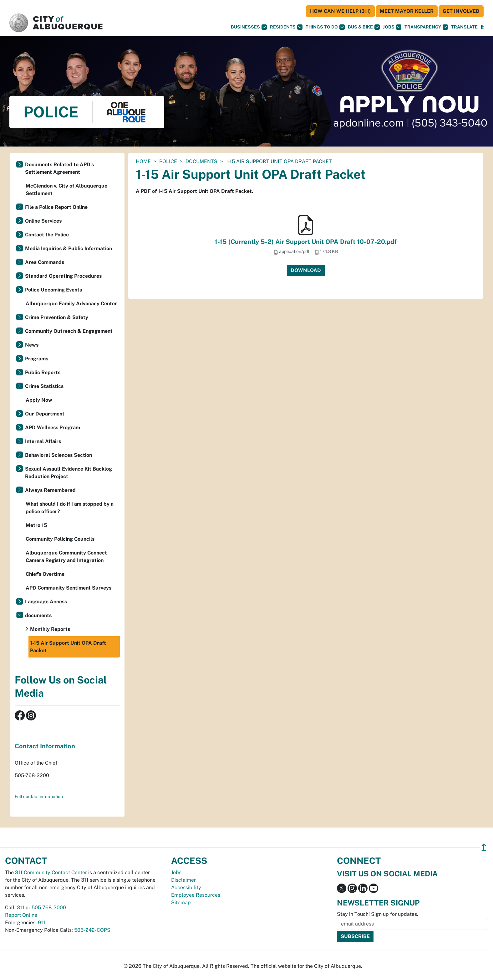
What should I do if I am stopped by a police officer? (70, 508)
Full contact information (39, 797)
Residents (286, 27)
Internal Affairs (43, 441)
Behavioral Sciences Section (58, 455)
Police (168, 161)
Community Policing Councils (60, 539)
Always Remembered (50, 490)
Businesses (249, 27)
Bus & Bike (364, 27)
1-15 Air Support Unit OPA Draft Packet (68, 647)
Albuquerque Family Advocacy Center (71, 304)
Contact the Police (47, 235)
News (32, 345)
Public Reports (43, 372)
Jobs (392, 27)
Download (306, 270)
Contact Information (45, 746)
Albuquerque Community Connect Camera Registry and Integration (66, 557)
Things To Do (325, 27)
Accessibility (186, 887)
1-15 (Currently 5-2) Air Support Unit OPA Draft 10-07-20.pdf (306, 242)
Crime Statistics (44, 386)
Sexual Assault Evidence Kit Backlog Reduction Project (69, 473)
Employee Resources (196, 895)
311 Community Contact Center (51, 872)
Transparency (426, 27)
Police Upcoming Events (53, 290)
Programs (37, 359)
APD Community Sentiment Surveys (69, 588)
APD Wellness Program (53, 428)
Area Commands (45, 262)
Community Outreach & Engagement (69, 331)
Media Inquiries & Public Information (69, 248)
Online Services (43, 221)
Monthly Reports (50, 629)
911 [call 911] (42, 923)
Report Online (21, 915)
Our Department (45, 414)
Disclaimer (183, 880)
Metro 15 (36, 525)
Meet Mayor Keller (407, 11)
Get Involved (461, 11)
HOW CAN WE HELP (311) (340, 11)
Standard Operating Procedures (63, 276)
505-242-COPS (92, 930)
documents (201, 161)
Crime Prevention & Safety (57, 317)
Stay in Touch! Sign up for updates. (378, 914)
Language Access (46, 602)
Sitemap (181, 903)
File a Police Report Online (56, 207)
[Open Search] (482, 27)
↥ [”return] (484, 847)
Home (143, 161)
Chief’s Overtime (45, 574)
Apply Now (39, 400)
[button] (464, 27)
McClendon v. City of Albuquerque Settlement (66, 190)
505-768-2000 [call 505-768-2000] (49, 908)
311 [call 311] (21, 908)
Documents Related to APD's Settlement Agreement (59, 168)
